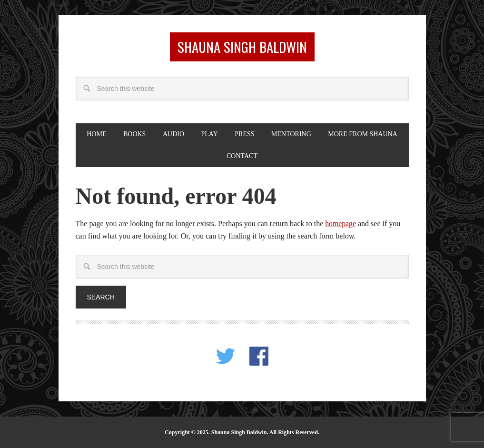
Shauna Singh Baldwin (242, 46)
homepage (341, 223)
